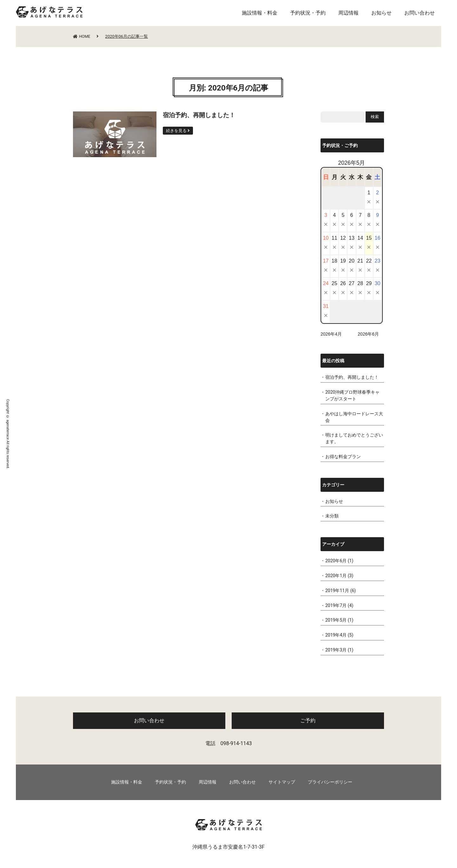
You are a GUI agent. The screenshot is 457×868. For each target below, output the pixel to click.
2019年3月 (336, 650)
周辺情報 (348, 13)
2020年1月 (336, 576)
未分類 (332, 516)
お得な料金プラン (343, 457)
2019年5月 (336, 620)
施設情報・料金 (260, 13)
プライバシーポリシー (330, 782)
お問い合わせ (420, 13)
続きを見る (177, 131)
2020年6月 (336, 561)
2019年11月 (337, 591)
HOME (82, 36)
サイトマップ (282, 782)
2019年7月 (336, 605)
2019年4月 (336, 635)
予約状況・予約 (308, 13)
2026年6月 (368, 334)
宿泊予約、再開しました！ (352, 377)
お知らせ (381, 13)
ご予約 (308, 721)
